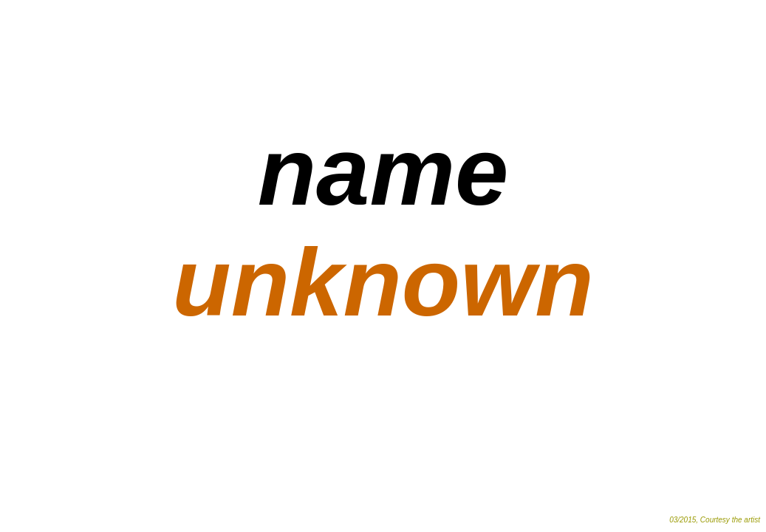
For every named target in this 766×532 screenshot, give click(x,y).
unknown (383, 282)
